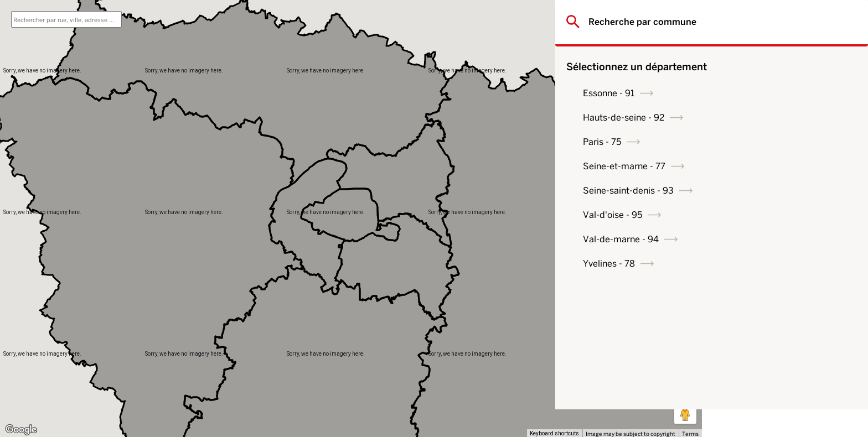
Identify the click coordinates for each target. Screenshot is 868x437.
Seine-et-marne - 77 (771, 166)
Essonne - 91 (755, 93)
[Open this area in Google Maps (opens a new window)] (21, 430)
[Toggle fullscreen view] (685, 17)
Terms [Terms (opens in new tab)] (690, 434)
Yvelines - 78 (756, 264)
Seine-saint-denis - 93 (775, 191)
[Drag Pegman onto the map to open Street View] (685, 413)
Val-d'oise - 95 (759, 215)
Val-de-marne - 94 (768, 239)
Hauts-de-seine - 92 (770, 118)
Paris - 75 (749, 142)
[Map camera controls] (685, 373)
